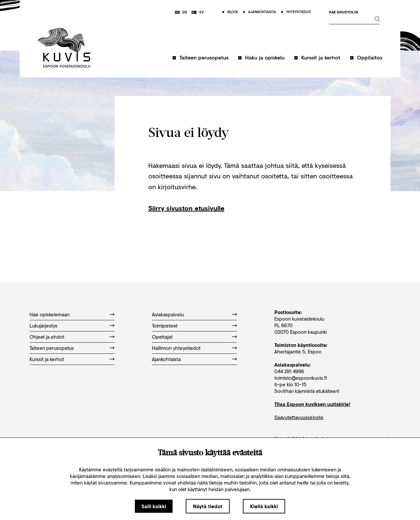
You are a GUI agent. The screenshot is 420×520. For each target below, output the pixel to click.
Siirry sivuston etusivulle (186, 208)
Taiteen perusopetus (204, 57)
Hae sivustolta (343, 12)
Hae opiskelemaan (50, 314)
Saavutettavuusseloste (299, 417)
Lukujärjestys (43, 326)
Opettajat (162, 337)
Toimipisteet (165, 326)
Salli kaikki (154, 506)
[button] (200, 61)
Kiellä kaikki (264, 506)
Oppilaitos (370, 57)
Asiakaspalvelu (168, 314)
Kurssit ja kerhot (321, 57)
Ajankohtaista (166, 359)
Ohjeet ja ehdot (47, 337)
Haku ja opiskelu (265, 57)
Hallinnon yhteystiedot (176, 348)
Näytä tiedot (208, 506)
